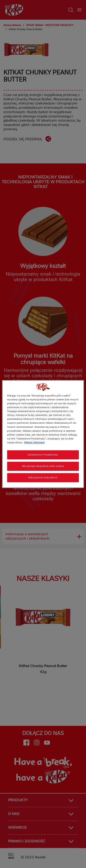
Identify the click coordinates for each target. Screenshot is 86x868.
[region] (43, 434)
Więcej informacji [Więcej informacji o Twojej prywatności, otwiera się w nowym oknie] (34, 442)
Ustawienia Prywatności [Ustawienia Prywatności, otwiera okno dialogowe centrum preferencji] (43, 455)
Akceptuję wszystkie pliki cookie (43, 466)
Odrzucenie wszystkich (43, 477)
